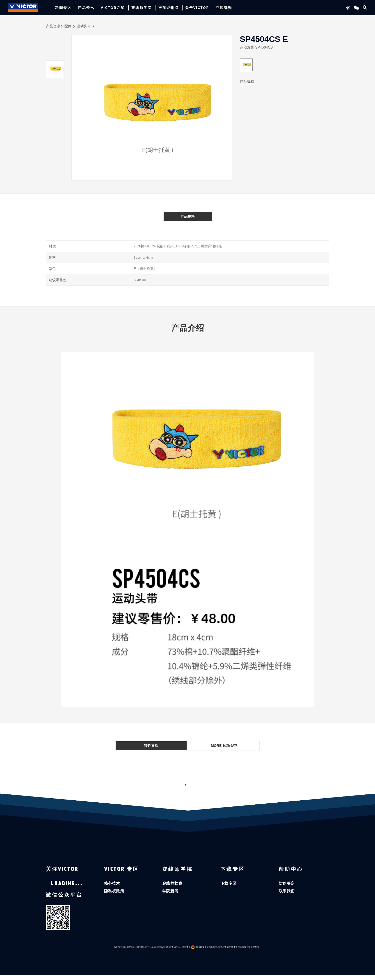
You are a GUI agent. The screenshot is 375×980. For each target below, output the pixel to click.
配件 (68, 26)
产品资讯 (53, 26)
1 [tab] (186, 785)
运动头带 (84, 26)
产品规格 (247, 82)
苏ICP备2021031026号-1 (178, 952)
